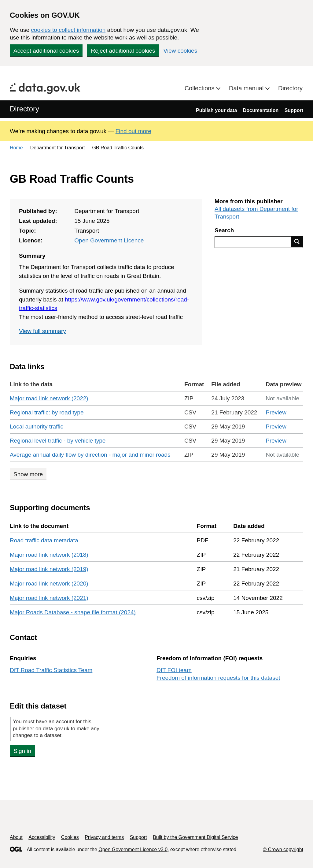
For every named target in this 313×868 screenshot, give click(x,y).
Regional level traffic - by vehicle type (58, 441)
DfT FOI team (174, 670)
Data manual (247, 88)
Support (294, 110)
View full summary (42, 331)
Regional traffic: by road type (47, 412)
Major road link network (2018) (49, 555)
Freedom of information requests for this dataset (218, 678)
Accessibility (42, 837)
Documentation (261, 110)
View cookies (180, 51)
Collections (200, 88)
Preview (276, 412)
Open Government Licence (109, 240)
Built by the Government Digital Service (195, 837)
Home (16, 148)
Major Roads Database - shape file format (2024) (73, 612)
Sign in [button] (22, 751)
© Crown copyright (283, 849)
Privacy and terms (104, 837)
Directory (290, 88)
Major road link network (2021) (49, 598)
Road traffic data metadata (44, 540)
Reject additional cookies (123, 51)
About (16, 837)
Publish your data (216, 110)
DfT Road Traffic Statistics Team (51, 670)
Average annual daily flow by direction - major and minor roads (90, 455)
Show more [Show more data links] (28, 474)
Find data (297, 241)
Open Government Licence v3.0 (133, 849)
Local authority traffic (37, 427)
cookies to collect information (68, 30)
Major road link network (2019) (49, 569)
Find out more (133, 131)
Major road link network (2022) (49, 398)
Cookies (70, 837)
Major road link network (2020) (49, 584)
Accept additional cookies (46, 51)
